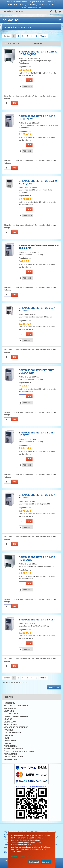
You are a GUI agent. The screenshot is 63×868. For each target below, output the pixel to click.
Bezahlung (10, 722)
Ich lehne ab (34, 862)
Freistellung (11, 724)
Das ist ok (46, 862)
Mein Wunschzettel (14, 749)
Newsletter (10, 754)
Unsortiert (12, 43)
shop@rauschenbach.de (31, 7)
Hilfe (7, 738)
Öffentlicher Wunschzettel (19, 751)
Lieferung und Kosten (16, 716)
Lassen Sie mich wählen (21, 857)
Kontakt (8, 735)
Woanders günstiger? (16, 727)
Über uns (9, 711)
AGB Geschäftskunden (16, 706)
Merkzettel (10, 746)
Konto (7, 743)
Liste (38, 43)
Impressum (10, 703)
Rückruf (9, 730)
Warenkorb (10, 741)
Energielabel (11, 759)
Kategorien (32, 20)
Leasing (8, 719)
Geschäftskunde (12, 12)
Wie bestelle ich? (13, 757)
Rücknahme (10, 708)
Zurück (7, 36)
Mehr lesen (54, 687)
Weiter (43, 36)
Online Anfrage (12, 733)
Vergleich (28, 86)
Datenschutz (11, 714)
